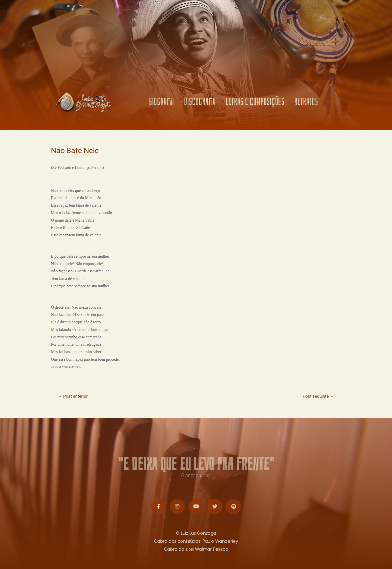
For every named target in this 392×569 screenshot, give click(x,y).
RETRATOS (306, 104)
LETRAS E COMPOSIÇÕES (255, 104)
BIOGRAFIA (161, 104)
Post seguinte (318, 396)
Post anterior (73, 396)
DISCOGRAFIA (200, 104)
